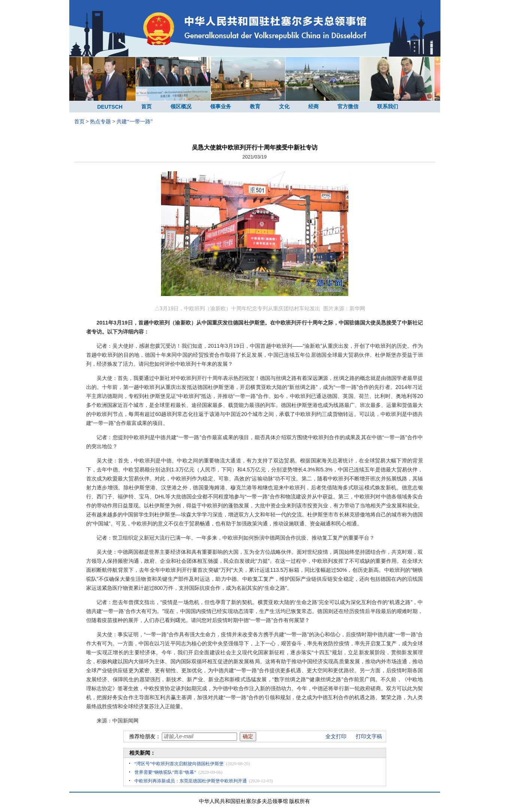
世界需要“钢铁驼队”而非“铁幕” (165, 772)
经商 (313, 107)
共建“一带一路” (134, 122)
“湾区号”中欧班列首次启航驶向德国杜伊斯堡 (179, 764)
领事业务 (221, 107)
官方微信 (348, 107)
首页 (146, 107)
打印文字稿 (369, 736)
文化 (284, 107)
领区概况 (181, 107)
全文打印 (336, 736)
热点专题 (100, 122)
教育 (255, 107)
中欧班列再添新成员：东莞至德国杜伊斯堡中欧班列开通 (191, 781)
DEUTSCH (110, 107)
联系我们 (388, 107)
